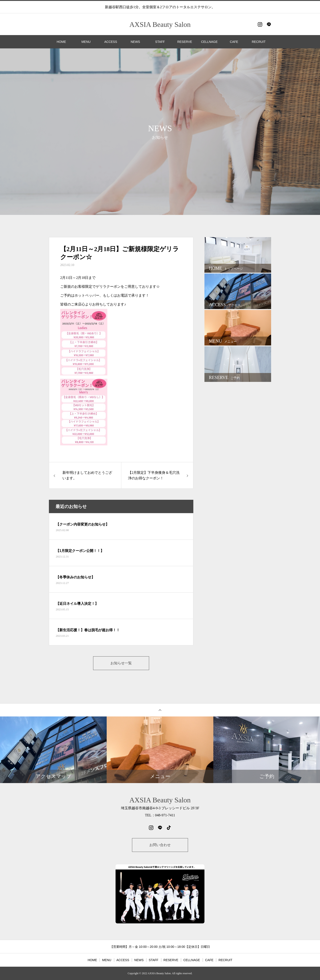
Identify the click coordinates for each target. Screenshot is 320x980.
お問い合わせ (160, 845)
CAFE (234, 42)
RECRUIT (259, 42)
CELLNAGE (209, 42)
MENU (86, 42)
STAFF (160, 42)
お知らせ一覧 (121, 663)
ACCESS (111, 42)
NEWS (135, 42)
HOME (61, 42)
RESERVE (185, 42)
